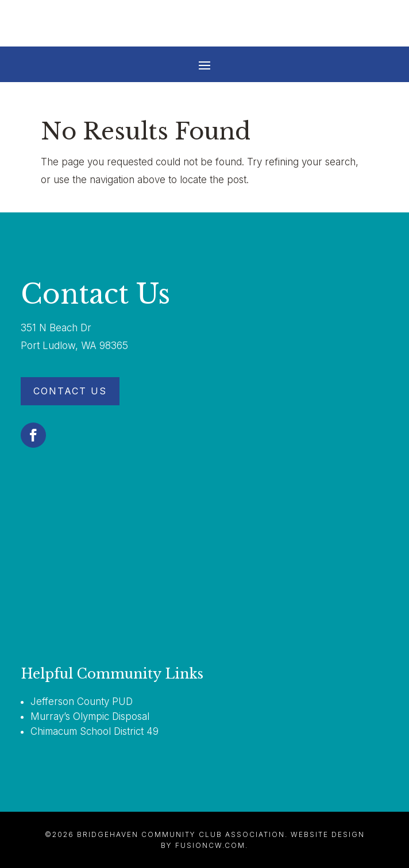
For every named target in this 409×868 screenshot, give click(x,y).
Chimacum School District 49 (94, 731)
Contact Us (70, 391)
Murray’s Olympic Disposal (90, 716)
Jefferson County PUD (82, 702)
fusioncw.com (210, 845)
